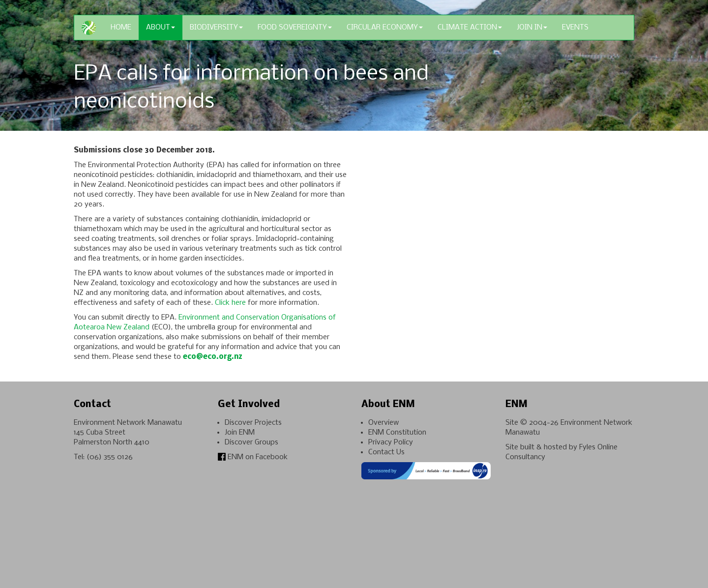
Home (121, 28)
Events (575, 28)
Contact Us (386, 452)
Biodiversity (216, 28)
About (161, 28)
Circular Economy (385, 28)
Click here (230, 303)
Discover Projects (253, 423)
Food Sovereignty (295, 28)
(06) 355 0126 (110, 457)
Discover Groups (251, 442)
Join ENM (240, 433)
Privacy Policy (391, 442)
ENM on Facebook (253, 457)
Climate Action (470, 28)
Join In (532, 28)
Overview (383, 423)
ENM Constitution (397, 433)
